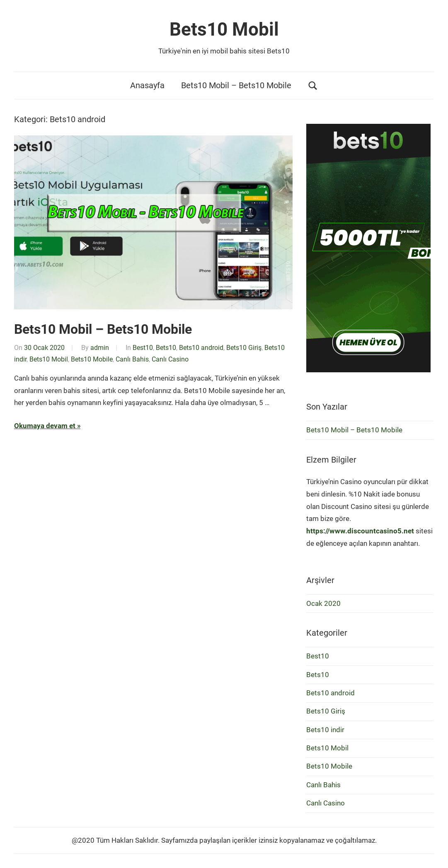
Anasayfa (147, 85)
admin (100, 348)
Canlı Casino (170, 359)
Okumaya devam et (45, 426)
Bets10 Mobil (224, 29)
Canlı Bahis (132, 359)
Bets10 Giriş (244, 348)
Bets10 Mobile (92, 359)
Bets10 (166, 348)
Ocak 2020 (323, 603)
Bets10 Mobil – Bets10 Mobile (236, 85)
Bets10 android (201, 348)
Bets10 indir (325, 730)
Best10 (143, 348)
